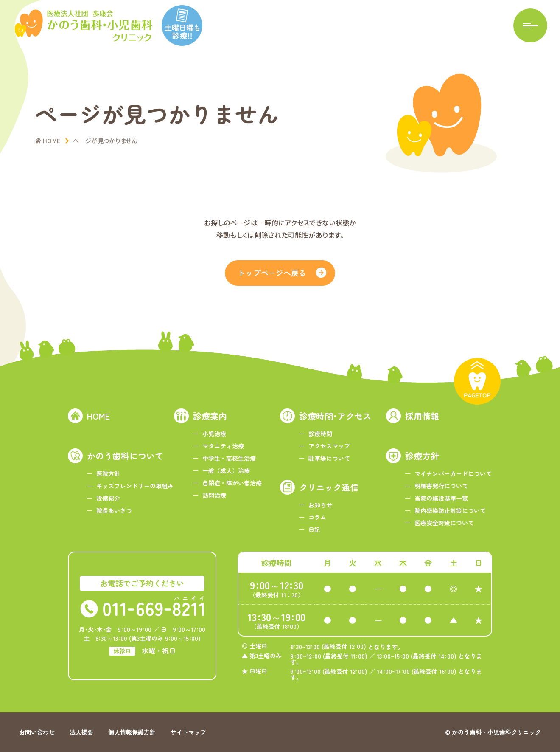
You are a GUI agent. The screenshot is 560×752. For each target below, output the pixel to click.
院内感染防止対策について (450, 510)
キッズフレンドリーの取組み (135, 486)
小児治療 (214, 434)
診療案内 (210, 416)
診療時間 (320, 434)
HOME (98, 416)
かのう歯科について (125, 456)
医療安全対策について (444, 523)
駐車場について (329, 458)
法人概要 (81, 732)
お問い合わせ (37, 732)
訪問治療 (214, 495)
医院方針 (108, 473)
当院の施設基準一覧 (441, 498)
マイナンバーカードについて (453, 473)
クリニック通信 (329, 487)
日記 (314, 529)
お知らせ (320, 505)
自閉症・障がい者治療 (232, 483)
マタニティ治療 (223, 446)
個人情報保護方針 (132, 732)
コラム (317, 517)
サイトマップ (188, 732)
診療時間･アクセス (335, 416)
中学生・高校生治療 (229, 458)
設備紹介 (108, 498)
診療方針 (422, 456)
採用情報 (422, 416)
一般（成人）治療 (226, 470)
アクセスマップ (329, 446)
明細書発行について (441, 486)
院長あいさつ (114, 510)
